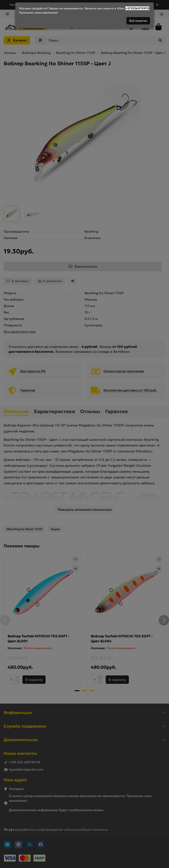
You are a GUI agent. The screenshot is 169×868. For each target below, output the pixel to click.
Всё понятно (138, 21)
